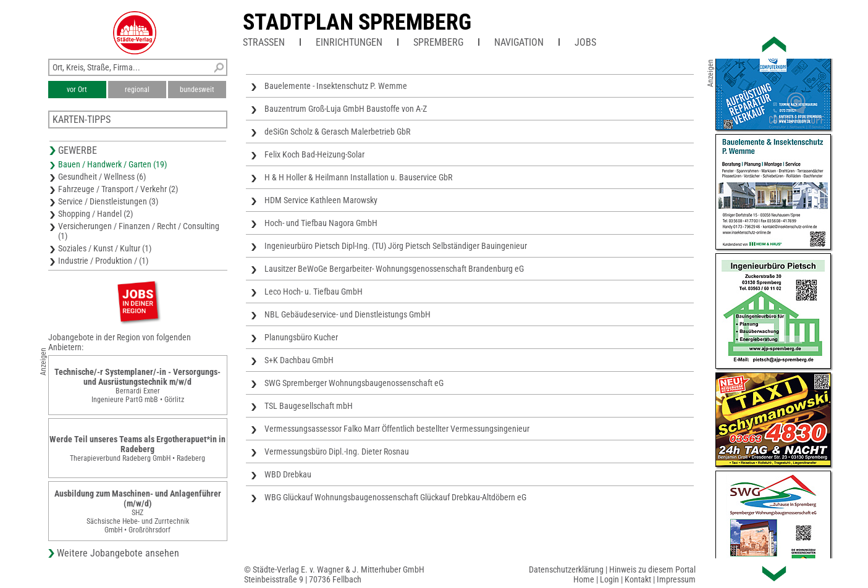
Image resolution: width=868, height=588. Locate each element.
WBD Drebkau (288, 474)
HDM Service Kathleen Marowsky (321, 200)
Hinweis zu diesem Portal (652, 569)
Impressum (676, 579)
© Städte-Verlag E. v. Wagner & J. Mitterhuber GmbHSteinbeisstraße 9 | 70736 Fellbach (334, 574)
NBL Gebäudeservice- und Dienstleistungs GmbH (348, 314)
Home (584, 579)
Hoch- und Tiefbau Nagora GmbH (321, 223)
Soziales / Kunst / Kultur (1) (105, 248)
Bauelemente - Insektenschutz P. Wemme (336, 86)
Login (609, 579)
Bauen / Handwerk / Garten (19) (112, 164)
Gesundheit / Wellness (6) (102, 177)
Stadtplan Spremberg (357, 22)
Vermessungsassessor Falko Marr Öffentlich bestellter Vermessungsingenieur (397, 429)
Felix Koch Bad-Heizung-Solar (314, 154)
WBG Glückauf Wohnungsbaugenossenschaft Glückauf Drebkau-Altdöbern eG (395, 497)
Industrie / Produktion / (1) (103, 261)
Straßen (264, 42)
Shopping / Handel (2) (95, 214)
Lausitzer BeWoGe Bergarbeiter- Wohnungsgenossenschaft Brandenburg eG (394, 269)
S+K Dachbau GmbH (299, 360)
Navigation (519, 42)
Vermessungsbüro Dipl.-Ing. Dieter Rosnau (337, 451)
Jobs (585, 42)
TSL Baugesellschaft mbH (309, 406)
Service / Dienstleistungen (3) (108, 201)
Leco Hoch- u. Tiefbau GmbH (314, 292)
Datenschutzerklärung (566, 569)
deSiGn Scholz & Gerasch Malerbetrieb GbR (337, 132)
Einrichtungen (349, 42)
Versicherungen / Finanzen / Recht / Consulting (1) (139, 231)
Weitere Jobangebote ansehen (118, 553)
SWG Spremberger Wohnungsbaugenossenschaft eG (354, 383)
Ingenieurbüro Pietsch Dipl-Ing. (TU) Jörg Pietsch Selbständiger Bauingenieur (396, 246)
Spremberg (438, 42)
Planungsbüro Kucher (301, 337)
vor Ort (77, 90)
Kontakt (638, 579)
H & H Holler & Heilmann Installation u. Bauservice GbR (358, 177)
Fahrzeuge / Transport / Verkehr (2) (118, 189)
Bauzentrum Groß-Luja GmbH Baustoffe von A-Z (346, 109)
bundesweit (197, 90)
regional (137, 90)
